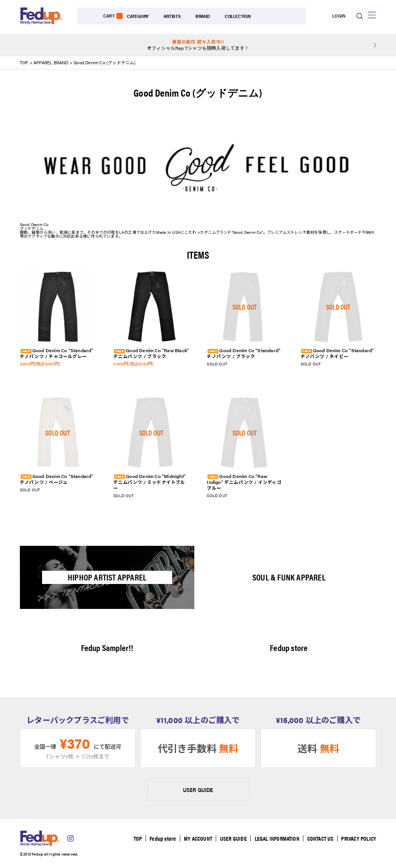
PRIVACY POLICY (359, 839)
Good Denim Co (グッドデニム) (105, 63)
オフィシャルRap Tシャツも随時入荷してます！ (198, 45)
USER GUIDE (198, 790)
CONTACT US (320, 839)
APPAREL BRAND (52, 63)
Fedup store (160, 839)
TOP (24, 63)
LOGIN (319, 16)
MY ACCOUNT (196, 839)
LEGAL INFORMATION (276, 839)
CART (341, 16)
